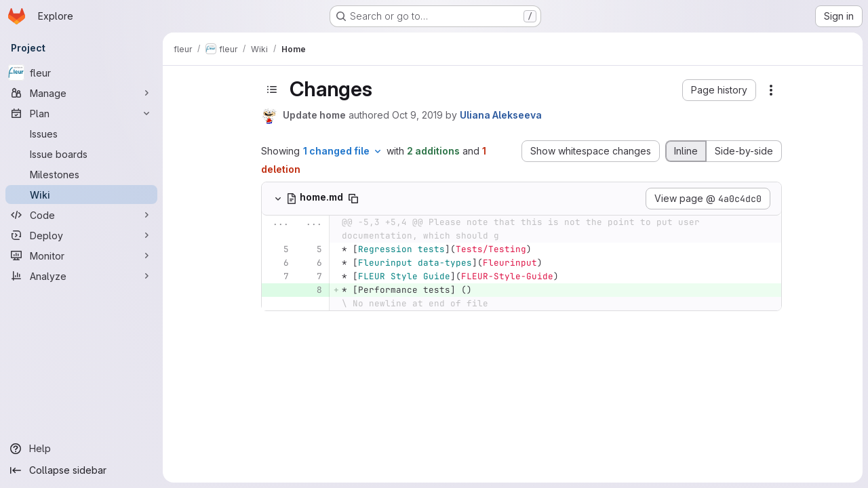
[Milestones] (81, 174)
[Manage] (81, 93)
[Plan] (81, 113)
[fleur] (81, 73)
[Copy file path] (353, 199)
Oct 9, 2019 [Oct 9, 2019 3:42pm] (417, 115)
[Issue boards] (81, 154)
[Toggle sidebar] (272, 89)
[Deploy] (81, 235)
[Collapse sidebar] (81, 470)
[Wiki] (81, 195)
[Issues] (81, 134)
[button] (719, 90)
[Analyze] (81, 276)
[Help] (81, 449)
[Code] (81, 215)
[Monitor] (81, 256)
